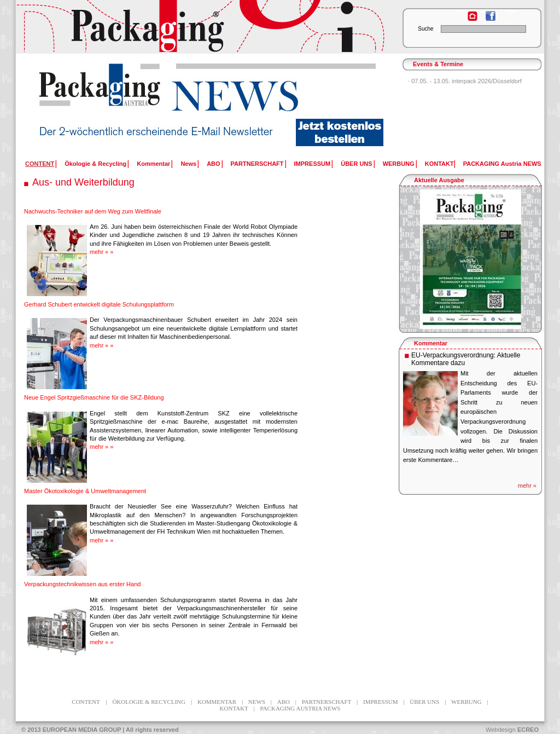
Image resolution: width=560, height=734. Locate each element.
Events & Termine (438, 64)
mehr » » (101, 252)
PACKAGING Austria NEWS (502, 164)
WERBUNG (399, 164)
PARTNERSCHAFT (257, 164)
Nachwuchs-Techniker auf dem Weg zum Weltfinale (93, 211)
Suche (425, 29)
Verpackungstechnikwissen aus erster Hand (82, 584)
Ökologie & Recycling (95, 164)
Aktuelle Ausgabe (439, 180)
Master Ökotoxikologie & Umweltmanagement (85, 491)
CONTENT (86, 702)
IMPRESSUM (313, 164)
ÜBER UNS (356, 164)
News (188, 164)
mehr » (527, 486)
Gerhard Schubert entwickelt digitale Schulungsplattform (99, 304)
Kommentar (153, 164)
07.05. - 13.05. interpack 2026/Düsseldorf (466, 81)
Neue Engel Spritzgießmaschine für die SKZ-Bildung (94, 397)
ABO (213, 164)
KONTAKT (439, 164)
